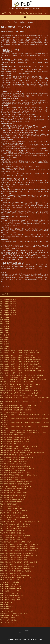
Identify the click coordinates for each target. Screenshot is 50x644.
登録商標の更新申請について (8, 607)
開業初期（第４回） (5, 342)
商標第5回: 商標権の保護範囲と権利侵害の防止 (12, 533)
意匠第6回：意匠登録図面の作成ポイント (11, 508)
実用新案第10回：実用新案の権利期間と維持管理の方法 (15, 466)
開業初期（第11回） (5, 326)
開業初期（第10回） (5, 328)
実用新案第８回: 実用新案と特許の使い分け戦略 (13, 471)
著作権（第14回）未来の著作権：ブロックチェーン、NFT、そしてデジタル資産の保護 (23, 380)
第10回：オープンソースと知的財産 (9, 582)
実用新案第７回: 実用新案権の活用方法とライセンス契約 (15, 473)
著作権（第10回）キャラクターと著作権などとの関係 (14, 389)
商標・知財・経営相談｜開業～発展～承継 (22, 3)
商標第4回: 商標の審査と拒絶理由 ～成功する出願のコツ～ (16, 535)
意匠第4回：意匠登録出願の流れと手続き (11, 513)
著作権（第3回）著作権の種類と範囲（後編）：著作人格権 (16, 408)
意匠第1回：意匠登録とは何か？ (9, 520)
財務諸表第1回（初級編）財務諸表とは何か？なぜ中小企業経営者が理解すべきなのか (23, 453)
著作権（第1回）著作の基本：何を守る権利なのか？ (14, 412)
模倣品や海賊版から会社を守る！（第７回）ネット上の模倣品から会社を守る (21, 360)
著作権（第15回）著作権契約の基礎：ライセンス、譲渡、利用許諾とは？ (20, 377)
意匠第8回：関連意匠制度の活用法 (9, 504)
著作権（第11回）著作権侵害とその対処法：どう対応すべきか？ (17, 386)
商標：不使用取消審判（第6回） (9, 304)
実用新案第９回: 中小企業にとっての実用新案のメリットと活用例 (17, 468)
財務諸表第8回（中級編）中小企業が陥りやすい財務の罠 (15, 437)
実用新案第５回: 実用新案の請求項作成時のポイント (14, 477)
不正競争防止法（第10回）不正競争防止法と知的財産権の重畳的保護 (18, 555)
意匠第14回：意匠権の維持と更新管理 (10, 491)
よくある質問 (25, 630)
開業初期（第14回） (5, 319)
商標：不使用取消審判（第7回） (9, 302)
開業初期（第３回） (5, 344)
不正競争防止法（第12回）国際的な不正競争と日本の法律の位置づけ (18, 551)
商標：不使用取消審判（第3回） (9, 310)
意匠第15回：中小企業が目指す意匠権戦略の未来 (13, 488)
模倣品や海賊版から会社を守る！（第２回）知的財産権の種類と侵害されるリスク (22, 371)
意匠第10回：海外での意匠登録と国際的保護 (12, 500)
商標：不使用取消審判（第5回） (9, 306)
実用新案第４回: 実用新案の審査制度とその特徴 (13, 479)
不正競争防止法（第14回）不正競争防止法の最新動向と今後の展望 (18, 546)
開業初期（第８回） (5, 333)
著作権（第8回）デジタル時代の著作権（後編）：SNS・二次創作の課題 (19, 393)
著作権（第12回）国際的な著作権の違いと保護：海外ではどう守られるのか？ (21, 384)
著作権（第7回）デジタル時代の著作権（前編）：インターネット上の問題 (20, 395)
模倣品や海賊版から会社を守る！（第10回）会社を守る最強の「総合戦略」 (20, 353)
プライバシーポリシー (25, 633)
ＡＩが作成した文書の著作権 (8, 611)
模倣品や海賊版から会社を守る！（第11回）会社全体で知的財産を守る (19, 351)
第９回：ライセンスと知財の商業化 (9, 584)
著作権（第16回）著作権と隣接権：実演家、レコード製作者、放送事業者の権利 (21, 375)
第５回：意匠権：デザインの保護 (9, 593)
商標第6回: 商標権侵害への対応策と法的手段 (12, 531)
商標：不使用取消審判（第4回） (9, 308)
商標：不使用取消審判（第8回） (9, 299)
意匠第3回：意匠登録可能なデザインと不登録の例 (13, 515)
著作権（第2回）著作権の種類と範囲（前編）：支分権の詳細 (16, 410)
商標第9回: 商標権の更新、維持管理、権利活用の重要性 (15, 524)
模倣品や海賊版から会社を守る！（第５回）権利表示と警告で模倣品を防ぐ (20, 364)
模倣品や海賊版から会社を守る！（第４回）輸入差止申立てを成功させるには (21, 366)
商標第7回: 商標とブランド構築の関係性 (11, 529)
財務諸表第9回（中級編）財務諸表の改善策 (12, 435)
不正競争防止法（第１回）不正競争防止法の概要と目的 (15, 575)
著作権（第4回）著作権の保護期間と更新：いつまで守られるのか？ (18, 405)
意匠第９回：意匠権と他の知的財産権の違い (12, 502)
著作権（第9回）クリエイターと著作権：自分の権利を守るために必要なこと (20, 391)
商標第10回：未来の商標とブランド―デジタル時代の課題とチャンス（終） (20, 522)
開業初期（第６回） (5, 337)
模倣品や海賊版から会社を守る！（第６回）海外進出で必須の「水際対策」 (20, 362)
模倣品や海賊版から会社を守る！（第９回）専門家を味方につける (18, 355)
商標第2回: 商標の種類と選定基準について (11, 540)
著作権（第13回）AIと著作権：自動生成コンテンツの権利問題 (17, 382)
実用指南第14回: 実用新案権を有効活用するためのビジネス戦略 (17, 457)
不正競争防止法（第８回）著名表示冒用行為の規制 (14, 560)
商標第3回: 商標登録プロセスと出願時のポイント (13, 537)
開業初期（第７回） (5, 335)
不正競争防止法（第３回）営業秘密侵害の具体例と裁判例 (15, 571)
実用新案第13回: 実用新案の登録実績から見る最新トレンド (16, 459)
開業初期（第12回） (5, 324)
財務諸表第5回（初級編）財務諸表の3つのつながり (14, 444)
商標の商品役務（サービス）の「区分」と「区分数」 (14, 613)
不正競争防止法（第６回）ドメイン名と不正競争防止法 (15, 564)
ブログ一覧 (5, 294)
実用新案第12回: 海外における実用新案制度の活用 (13, 462)
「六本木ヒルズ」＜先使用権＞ (8, 618)
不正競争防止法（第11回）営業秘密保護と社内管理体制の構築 (17, 553)
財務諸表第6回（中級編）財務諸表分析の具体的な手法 (14, 442)
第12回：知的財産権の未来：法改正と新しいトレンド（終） (16, 578)
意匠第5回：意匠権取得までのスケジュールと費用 (13, 511)
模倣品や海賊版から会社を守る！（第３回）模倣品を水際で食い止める (19, 368)
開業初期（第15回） (5, 317)
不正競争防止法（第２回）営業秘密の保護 (11, 573)
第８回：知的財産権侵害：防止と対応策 (11, 587)
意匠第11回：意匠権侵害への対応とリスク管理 (12, 497)
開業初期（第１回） (5, 348)
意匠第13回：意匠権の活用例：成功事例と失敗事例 (14, 493)
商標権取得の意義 (5, 609)
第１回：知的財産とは (6, 602)
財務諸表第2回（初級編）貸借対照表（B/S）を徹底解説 (15, 450)
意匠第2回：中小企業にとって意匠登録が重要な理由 (14, 517)
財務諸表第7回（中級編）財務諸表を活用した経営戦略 (14, 439)
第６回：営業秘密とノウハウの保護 (9, 591)
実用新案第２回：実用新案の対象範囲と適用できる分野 (15, 484)
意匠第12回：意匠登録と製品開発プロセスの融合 (13, 495)
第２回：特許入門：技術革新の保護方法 (11, 600)
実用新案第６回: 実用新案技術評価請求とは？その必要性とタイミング (19, 475)
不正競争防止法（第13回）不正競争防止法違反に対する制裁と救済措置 (19, 549)
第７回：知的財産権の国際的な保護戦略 (11, 589)
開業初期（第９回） (5, 331)
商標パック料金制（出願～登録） (9, 620)
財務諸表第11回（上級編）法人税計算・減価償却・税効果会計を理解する (20, 430)
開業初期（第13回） (5, 322)
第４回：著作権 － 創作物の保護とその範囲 (12, 595)
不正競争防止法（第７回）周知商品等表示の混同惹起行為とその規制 (18, 562)
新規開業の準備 (4, 604)
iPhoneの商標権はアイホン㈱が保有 (9, 616)
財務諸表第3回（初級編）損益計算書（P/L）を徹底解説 (15, 448)
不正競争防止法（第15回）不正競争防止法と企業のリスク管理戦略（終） (20, 544)
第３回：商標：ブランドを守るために (10, 598)
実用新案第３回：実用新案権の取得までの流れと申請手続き (16, 482)
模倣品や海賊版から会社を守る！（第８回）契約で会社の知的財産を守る (19, 357)
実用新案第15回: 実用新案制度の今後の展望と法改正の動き (16, 455)
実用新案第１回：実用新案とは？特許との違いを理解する (15, 486)
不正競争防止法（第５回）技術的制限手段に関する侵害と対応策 (17, 566)
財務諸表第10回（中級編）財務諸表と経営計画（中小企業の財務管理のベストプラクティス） (25, 433)
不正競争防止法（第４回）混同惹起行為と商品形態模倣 (15, 569)
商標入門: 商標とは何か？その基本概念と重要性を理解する (16, 542)
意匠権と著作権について (6, 622)
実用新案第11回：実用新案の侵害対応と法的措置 (13, 464)
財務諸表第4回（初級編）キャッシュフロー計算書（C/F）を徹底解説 (18, 446)
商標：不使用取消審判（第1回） (9, 315)
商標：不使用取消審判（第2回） (9, 313)
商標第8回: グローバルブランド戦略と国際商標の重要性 (15, 526)
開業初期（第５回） (5, 339)
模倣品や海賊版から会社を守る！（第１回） (12, 373)
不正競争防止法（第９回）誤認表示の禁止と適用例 (14, 558)
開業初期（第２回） (5, 346)
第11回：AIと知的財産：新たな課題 (9, 580)
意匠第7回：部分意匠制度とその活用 (10, 506)
